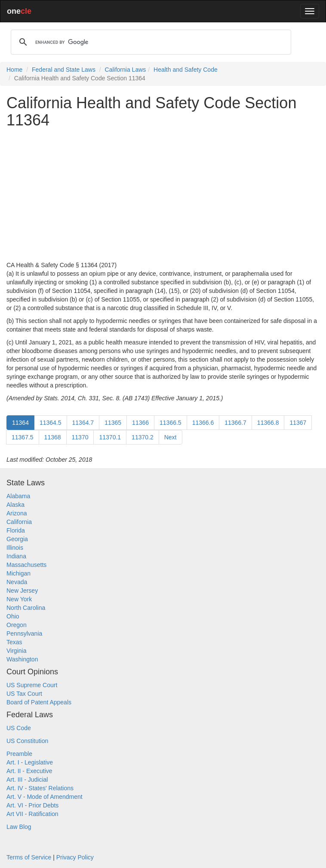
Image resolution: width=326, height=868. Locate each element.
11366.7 (235, 423)
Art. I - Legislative (30, 762)
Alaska (15, 505)
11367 (298, 423)
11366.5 (171, 423)
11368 (53, 437)
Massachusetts (26, 565)
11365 (113, 423)
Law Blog (19, 827)
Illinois (15, 548)
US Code (19, 728)
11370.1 (110, 437)
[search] (150, 42)
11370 (80, 437)
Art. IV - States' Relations (40, 788)
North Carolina (26, 608)
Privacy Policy (75, 857)
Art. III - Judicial (27, 780)
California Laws (126, 70)
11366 (140, 423)
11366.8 (268, 423)
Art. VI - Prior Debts (32, 805)
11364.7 (83, 423)
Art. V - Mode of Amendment (45, 797)
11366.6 (203, 423)
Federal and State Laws (64, 70)
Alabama (18, 496)
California (19, 522)
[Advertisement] (163, 195)
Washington (22, 659)
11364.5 (51, 423)
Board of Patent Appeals (39, 702)
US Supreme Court (32, 685)
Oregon (17, 625)
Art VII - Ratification (32, 814)
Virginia (16, 651)
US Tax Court (24, 694)
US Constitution (27, 741)
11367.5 (23, 437)
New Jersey (22, 591)
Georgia (17, 539)
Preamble (19, 754)
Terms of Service (29, 857)
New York (19, 599)
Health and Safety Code (186, 70)
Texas (14, 642)
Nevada (17, 582)
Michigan (18, 573)
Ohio (13, 616)
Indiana (16, 556)
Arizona (17, 513)
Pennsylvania (24, 633)
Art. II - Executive (29, 771)
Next (171, 437)
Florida (16, 530)
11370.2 (143, 437)
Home (14, 70)
